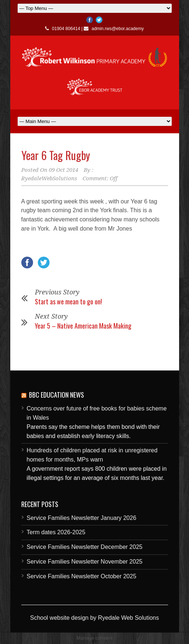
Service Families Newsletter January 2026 (82, 518)
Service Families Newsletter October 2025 (82, 576)
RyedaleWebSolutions (49, 178)
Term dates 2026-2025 (56, 532)
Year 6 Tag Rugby (56, 155)
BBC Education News (57, 395)
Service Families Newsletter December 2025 (85, 547)
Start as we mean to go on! (68, 301)
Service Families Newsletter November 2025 (85, 562)
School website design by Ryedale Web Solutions (94, 618)
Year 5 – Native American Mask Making (83, 326)
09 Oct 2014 (63, 170)
